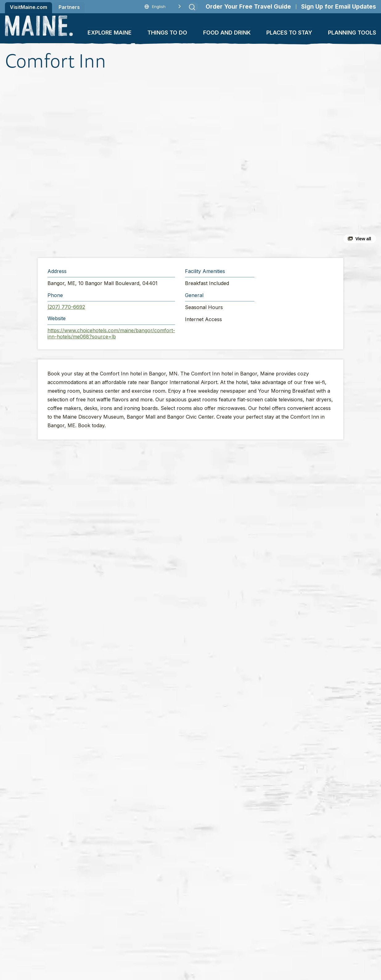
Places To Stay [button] (289, 33)
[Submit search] (192, 7)
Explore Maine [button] (110, 33)
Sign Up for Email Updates (339, 7)
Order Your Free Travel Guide (248, 7)
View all (363, 239)
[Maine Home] (39, 26)
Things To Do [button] (167, 33)
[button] (126, 165)
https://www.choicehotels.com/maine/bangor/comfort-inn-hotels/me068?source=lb (111, 333)
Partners (69, 7)
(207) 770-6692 (66, 307)
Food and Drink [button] (227, 33)
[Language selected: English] (163, 7)
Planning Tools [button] (352, 33)
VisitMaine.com (29, 7)
